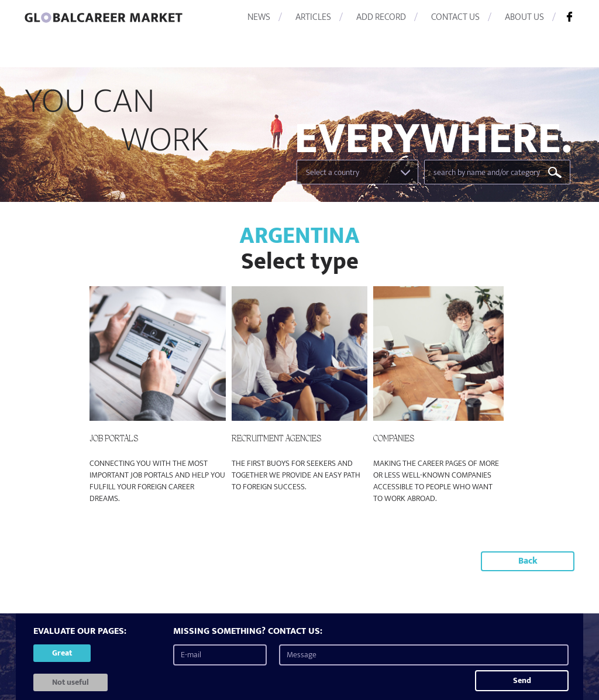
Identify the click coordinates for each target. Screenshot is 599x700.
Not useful (70, 682)
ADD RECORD (381, 17)
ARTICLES (313, 17)
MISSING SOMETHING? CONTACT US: (248, 632)
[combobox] (357, 172)
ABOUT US (524, 17)
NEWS (259, 17)
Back (528, 561)
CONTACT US (455, 17)
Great (62, 653)
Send (522, 680)
